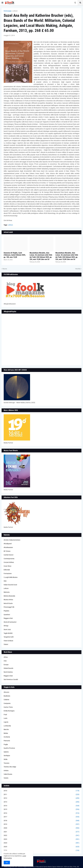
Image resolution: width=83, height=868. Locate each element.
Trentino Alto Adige (10, 767)
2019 (41, 824)
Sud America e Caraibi (11, 679)
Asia (5, 661)
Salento (6, 752)
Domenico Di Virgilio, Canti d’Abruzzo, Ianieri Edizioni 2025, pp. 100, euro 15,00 (15, 255)
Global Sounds (8, 668)
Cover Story (7, 566)
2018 (41, 821)
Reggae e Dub (8, 618)
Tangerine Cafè (9, 637)
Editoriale (7, 570)
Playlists (6, 611)
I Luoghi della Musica (11, 577)
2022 (41, 836)
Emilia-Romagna (9, 711)
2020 (41, 828)
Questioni (7, 615)
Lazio (5, 718)
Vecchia (78, 269)
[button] (2, 3)
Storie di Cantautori (10, 622)
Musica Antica (8, 600)
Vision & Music (8, 641)
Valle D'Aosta (8, 774)
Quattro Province (9, 748)
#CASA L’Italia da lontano (12, 540)
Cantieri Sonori (8, 555)
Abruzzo (6, 692)
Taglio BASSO (8, 633)
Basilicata (7, 696)
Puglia (6, 744)
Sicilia (6, 759)
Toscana (6, 763)
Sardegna (7, 756)
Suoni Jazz (7, 629)
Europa (6, 665)
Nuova (5, 269)
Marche (6, 729)
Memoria (7, 592)
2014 (41, 806)
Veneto (6, 778)
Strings (6, 626)
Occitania (7, 737)
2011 (41, 795)
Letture (15, 11)
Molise (6, 733)
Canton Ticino (8, 707)
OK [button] (7, 863)
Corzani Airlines (9, 562)
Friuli (5, 715)
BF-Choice (7, 551)
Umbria (6, 771)
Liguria (6, 722)
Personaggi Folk (9, 607)
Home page (7, 11)
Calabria (6, 700)
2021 (41, 832)
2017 (41, 817)
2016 (41, 813)
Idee (5, 581)
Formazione (8, 573)
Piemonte (7, 741)
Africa (6, 657)
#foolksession (8, 547)
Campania (7, 703)
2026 (41, 850)
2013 (41, 802)
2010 (41, 791)
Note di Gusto (8, 603)
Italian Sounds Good (10, 585)
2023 (41, 839)
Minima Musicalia (9, 596)
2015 (41, 809)
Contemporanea (9, 559)
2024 (41, 843)
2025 (41, 847)
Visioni (6, 644)
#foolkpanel (8, 544)
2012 (41, 798)
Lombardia (7, 726)
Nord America (8, 672)
